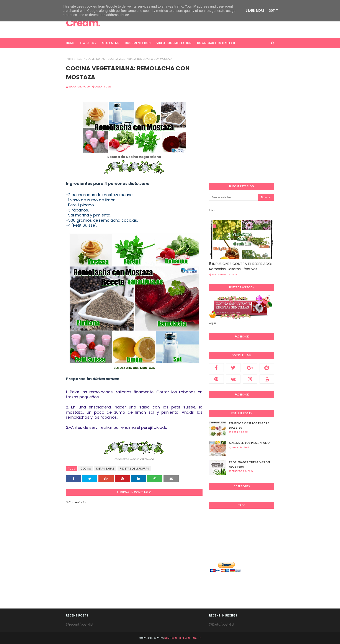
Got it (273, 11)
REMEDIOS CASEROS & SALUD (183, 638)
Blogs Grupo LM (79, 87)
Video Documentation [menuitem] (174, 43)
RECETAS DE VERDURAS (90, 59)
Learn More (255, 11)
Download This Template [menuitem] (216, 43)
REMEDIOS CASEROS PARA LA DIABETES (249, 425)
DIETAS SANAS (105, 469)
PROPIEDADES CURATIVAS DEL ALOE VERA (250, 464)
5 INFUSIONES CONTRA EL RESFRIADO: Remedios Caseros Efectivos (240, 266)
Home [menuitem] (70, 43)
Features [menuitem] (87, 43)
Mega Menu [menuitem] (111, 43)
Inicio (69, 59)
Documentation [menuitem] (138, 43)
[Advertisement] (195, 23)
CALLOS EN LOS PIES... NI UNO (249, 443)
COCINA (86, 469)
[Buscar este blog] (233, 197)
